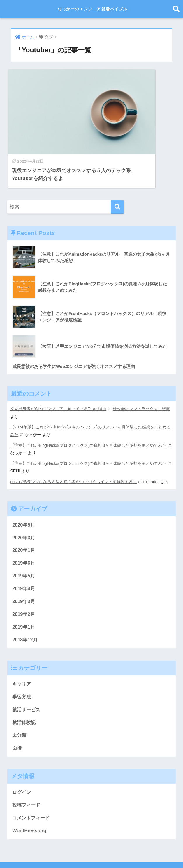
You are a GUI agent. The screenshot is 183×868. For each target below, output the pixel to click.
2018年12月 (25, 608)
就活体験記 (25, 692)
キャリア (22, 652)
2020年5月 (24, 491)
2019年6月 (24, 530)
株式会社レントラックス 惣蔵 (142, 375)
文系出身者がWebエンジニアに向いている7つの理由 (58, 375)
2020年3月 (24, 504)
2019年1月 (24, 595)
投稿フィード (27, 775)
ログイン (22, 762)
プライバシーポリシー (91, 853)
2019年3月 (24, 569)
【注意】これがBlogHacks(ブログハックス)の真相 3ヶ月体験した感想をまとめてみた (89, 411)
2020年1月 (24, 517)
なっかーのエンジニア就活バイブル (92, 9)
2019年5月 (24, 543)
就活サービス (27, 678)
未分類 (20, 704)
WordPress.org (30, 801)
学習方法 (22, 665)
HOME (92, 843)
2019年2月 (24, 582)
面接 (17, 717)
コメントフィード (32, 788)
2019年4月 (24, 556)
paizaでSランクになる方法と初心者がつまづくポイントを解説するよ (74, 448)
